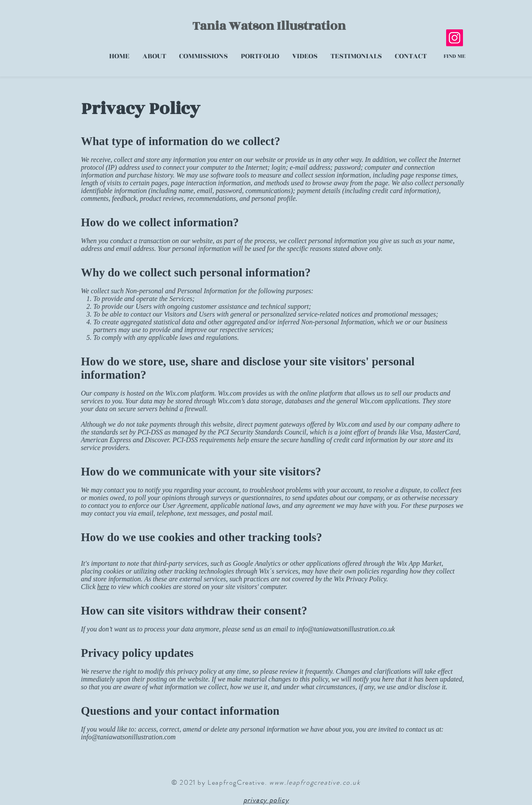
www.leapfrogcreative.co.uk (315, 782)
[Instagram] (455, 38)
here (103, 587)
